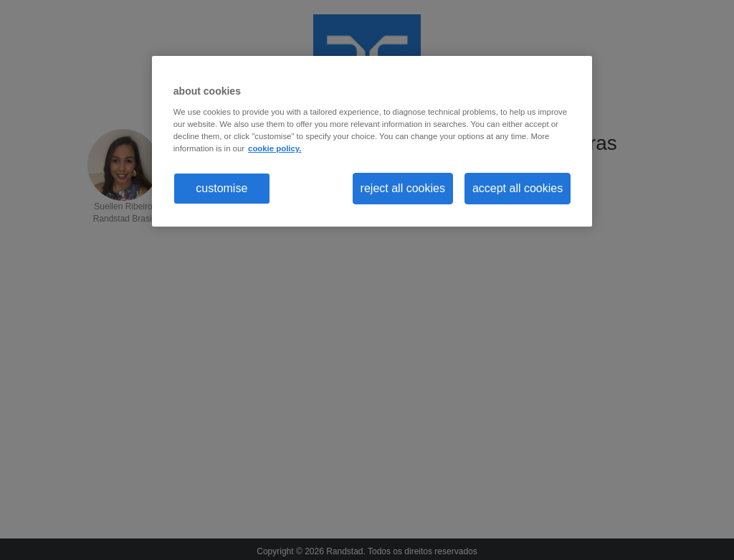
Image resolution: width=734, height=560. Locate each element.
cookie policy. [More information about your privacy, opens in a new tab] (275, 148)
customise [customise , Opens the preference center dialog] (221, 188)
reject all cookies (403, 188)
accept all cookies (518, 188)
